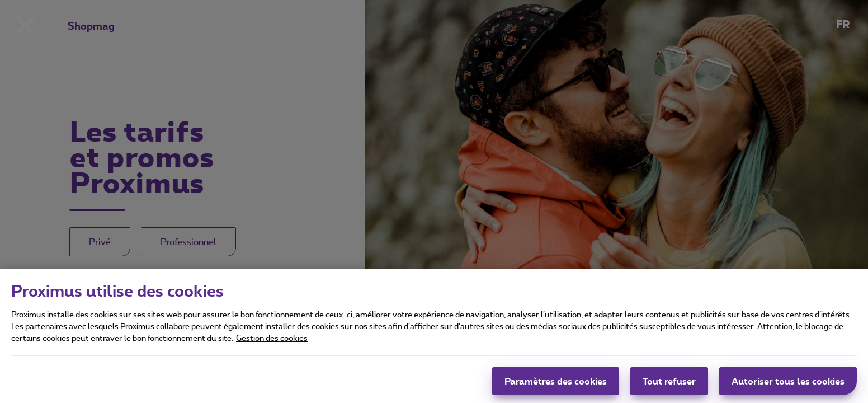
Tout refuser (669, 383)
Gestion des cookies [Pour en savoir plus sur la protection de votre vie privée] (272, 339)
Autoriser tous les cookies (788, 383)
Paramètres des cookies (556, 383)
